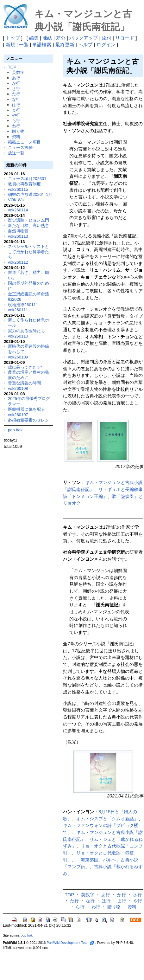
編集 (34, 38)
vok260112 (18, 262)
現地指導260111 (23, 305)
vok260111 (18, 310)
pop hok (15, 430)
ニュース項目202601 (27, 179)
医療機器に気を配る (26, 409)
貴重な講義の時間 (24, 383)
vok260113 (18, 236)
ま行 (16, 110)
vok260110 (18, 336)
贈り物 (18, 131)
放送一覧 (16, 153)
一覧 (24, 45)
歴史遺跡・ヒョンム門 (28, 220)
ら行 (16, 121)
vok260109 (18, 357)
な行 (16, 99)
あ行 (16, 78)
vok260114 (18, 210)
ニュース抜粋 (20, 148)
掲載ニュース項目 (24, 142)
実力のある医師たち (26, 331)
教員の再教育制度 (24, 184)
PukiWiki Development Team (70, 943)
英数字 (18, 72)
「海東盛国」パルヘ (96, 860)
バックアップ (84, 38)
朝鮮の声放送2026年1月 (30, 194)
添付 (107, 38)
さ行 (16, 89)
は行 (16, 105)
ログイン (106, 45)
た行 (16, 94)
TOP (12, 67)
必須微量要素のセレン (28, 420)
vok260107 (18, 415)
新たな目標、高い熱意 (28, 226)
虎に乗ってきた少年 (26, 367)
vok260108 (18, 388)
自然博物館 (18, 231)
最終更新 (65, 45)
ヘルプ (85, 45)
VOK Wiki (17, 200)
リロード (125, 38)
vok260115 (18, 189)
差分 (61, 38)
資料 (16, 137)
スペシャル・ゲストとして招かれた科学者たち (28, 252)
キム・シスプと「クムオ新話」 (107, 819)
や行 (16, 115)
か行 (16, 83)
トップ (13, 38)
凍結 (47, 38)
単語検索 (42, 45)
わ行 (16, 126)
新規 (10, 45)
